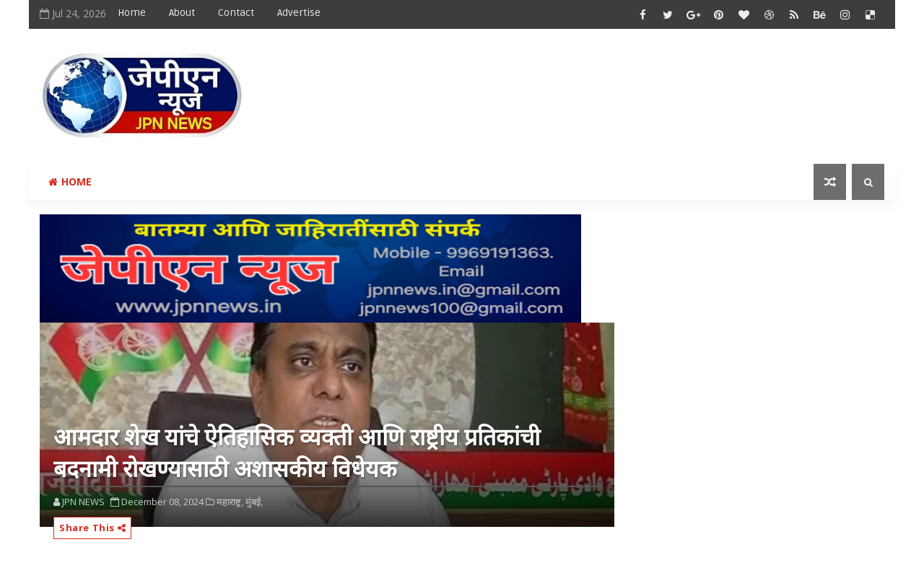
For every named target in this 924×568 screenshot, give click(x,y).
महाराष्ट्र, (230, 502)
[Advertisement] (620, 84)
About (182, 13)
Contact (236, 13)
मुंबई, (254, 502)
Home (132, 13)
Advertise (299, 13)
